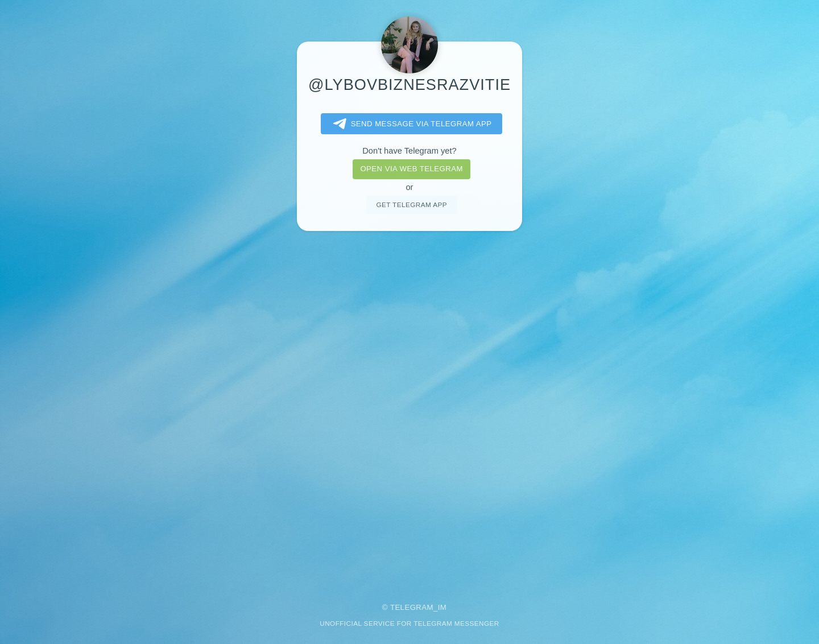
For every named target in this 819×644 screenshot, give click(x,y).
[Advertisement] (409, 409)
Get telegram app (411, 205)
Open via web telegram (411, 169)
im (442, 607)
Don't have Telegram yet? (409, 151)
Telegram (412, 607)
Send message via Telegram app (410, 124)
